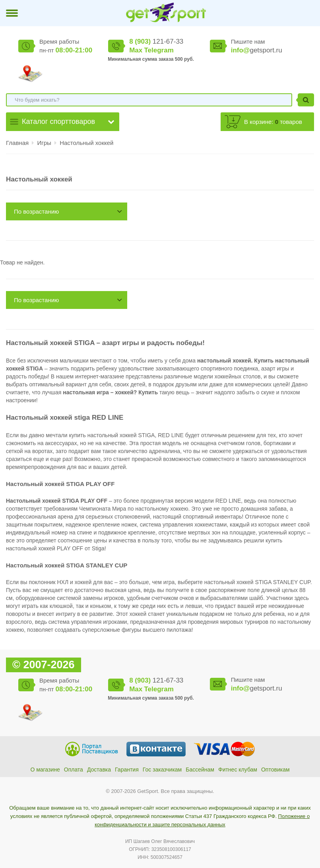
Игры (45, 143)
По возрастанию (36, 211)
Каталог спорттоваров (58, 122)
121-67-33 (156, 41)
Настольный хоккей (86, 143)
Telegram (159, 50)
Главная (17, 143)
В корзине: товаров (273, 122)
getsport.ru (257, 50)
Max (136, 50)
